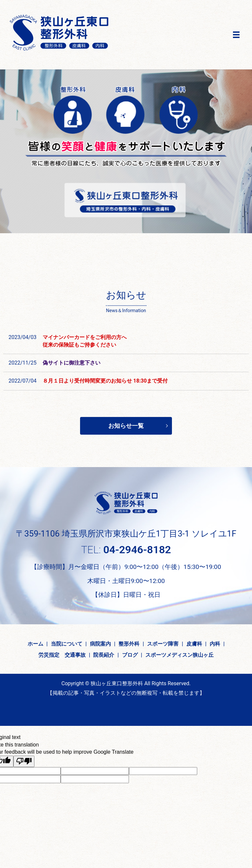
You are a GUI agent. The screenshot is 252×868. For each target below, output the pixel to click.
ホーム (35, 644)
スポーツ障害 (163, 644)
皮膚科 (194, 644)
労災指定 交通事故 (62, 655)
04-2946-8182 (137, 550)
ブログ (130, 655)
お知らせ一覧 (126, 426)
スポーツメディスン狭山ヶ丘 (179, 655)
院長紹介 (104, 655)
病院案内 (100, 644)
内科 (215, 644)
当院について (67, 644)
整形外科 (129, 644)
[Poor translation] (24, 762)
